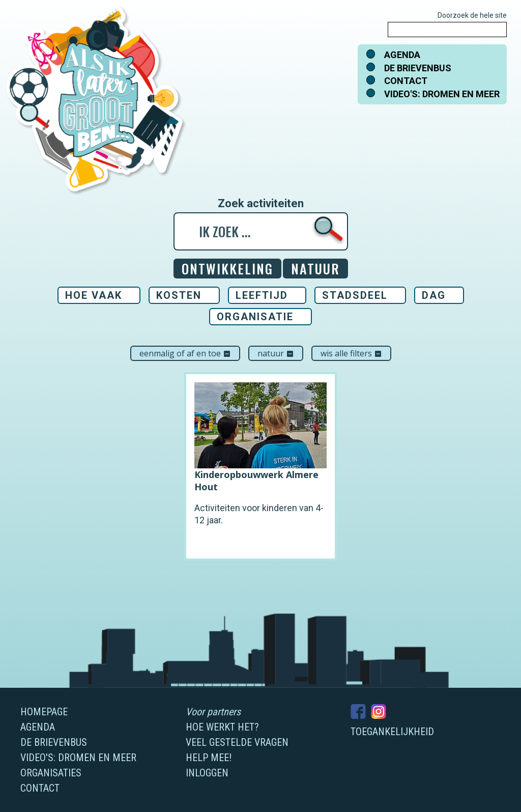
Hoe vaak (94, 295)
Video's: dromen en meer (442, 94)
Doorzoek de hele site (472, 15)
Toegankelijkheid (392, 732)
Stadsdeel (355, 295)
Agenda (402, 55)
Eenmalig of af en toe (185, 353)
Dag (434, 295)
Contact (406, 81)
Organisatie (255, 317)
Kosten (179, 295)
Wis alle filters (351, 353)
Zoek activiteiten (261, 204)
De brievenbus (418, 68)
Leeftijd (262, 295)
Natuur (276, 353)
